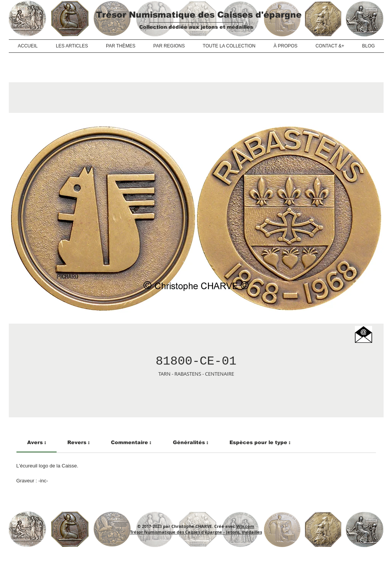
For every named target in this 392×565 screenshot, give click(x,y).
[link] (37, 442)
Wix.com (245, 526)
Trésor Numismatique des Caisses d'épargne (199, 15)
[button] (364, 335)
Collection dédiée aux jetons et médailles (196, 27)
